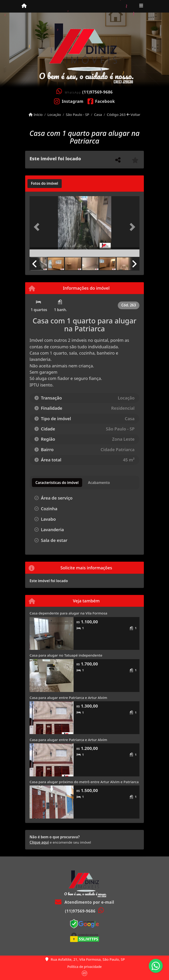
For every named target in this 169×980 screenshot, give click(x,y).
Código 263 (116, 114)
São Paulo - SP (78, 114)
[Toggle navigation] (141, 6)
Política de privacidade (84, 967)
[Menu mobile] (24, 6)
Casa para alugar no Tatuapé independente (66, 655)
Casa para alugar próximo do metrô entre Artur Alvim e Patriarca (84, 782)
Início (36, 114)
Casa (98, 114)
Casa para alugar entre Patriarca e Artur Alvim (68, 698)
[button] (38, 227)
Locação (54, 114)
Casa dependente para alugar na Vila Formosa (68, 613)
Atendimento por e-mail (85, 902)
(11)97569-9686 (97, 92)
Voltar (134, 114)
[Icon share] (69, 101)
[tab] (45, 184)
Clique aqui (39, 842)
